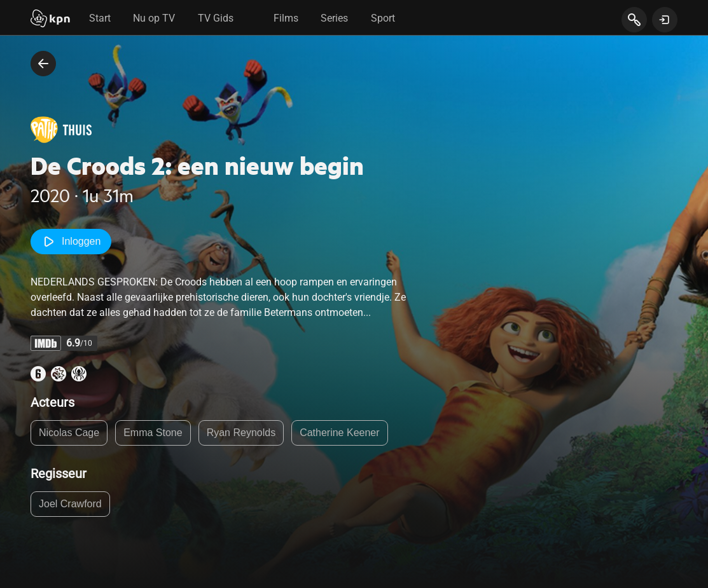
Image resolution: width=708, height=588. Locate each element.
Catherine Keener (339, 433)
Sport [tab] (383, 18)
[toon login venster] (665, 20)
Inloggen (71, 242)
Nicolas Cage (69, 433)
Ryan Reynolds (241, 433)
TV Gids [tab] (216, 18)
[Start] (50, 20)
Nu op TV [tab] (154, 18)
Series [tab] (334, 18)
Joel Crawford (70, 504)
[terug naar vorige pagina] (43, 64)
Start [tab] (100, 18)
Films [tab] (286, 18)
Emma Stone (153, 433)
